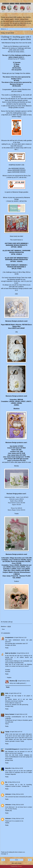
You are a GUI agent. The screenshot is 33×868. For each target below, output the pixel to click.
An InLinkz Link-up (7, 622)
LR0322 (13, 403)
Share (3, 629)
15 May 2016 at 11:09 (18, 819)
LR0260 (8, 567)
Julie (16, 294)
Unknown (8, 794)
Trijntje (7, 732)
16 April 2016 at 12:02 (21, 714)
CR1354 (28, 561)
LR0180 (17, 401)
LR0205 (16, 565)
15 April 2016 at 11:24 (20, 637)
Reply (7, 648)
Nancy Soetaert (10, 714)
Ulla (16, 332)
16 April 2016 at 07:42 (15, 693)
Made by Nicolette (11, 653)
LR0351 (23, 567)
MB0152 (17, 574)
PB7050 (27, 570)
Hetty (7, 693)
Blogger (20, 866)
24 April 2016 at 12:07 (26, 749)
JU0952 (16, 405)
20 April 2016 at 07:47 (16, 732)
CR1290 (23, 560)
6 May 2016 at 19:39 (17, 768)
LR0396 (19, 403)
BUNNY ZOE (20, 165)
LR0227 (23, 401)
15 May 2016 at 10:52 (18, 794)
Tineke (16, 514)
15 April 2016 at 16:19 (23, 653)
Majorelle (8, 768)
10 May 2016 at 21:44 (14, 782)
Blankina (25, 90)
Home (16, 860)
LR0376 (27, 569)
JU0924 (18, 578)
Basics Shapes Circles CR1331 (17, 510)
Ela (6, 782)
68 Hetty (17, 80)
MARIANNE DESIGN (18, 168)
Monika (16, 466)
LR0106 (11, 401)
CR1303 (7, 561)
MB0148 (20, 400)
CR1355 (19, 563)
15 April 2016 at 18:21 (24, 681)
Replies (9, 678)
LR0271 (29, 401)
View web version (17, 863)
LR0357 (14, 569)
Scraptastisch (9, 637)
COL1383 (29, 558)
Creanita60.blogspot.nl (12, 749)
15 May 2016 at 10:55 (18, 805)
